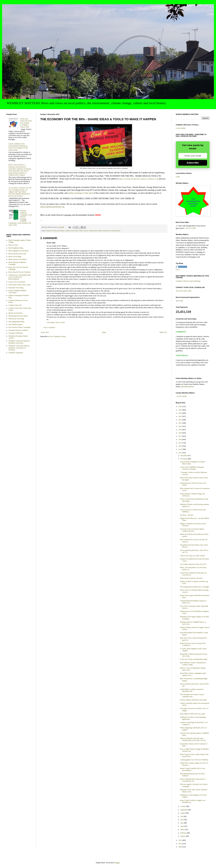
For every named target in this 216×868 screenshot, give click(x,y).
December (184, 456)
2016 (180, 439)
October (183, 806)
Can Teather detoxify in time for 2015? (193, 564)
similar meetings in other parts (80, 193)
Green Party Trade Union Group (19, 285)
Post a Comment (49, 327)
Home (104, 332)
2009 (180, 847)
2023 (180, 416)
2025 (180, 410)
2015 (180, 443)
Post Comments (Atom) (58, 336)
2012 (180, 453)
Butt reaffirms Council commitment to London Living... (193, 664)
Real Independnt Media (16, 322)
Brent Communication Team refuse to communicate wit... (193, 780)
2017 (180, 436)
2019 (180, 430)
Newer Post (45, 332)
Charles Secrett (83, 231)
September (184, 810)
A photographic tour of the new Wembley (194, 760)
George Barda (93, 231)
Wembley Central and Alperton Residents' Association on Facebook (19, 348)
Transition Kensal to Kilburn (18, 330)
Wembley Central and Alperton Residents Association (19, 342)
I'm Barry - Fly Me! (187, 515)
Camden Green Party (71, 231)
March (183, 830)
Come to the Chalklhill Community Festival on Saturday (192, 468)
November (184, 459)
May (182, 823)
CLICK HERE (181, 128)
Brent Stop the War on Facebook (19, 272)
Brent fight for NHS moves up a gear (193, 714)
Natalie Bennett (116, 231)
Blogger (117, 863)
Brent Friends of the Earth (17, 254)
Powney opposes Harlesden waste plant (193, 700)
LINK (178, 177)
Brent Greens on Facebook (18, 259)
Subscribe (193, 163)
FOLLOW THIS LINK (184, 291)
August (183, 813)
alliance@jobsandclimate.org (52, 207)
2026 (180, 407)
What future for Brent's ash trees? (191, 578)
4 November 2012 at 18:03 (56, 323)
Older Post (163, 332)
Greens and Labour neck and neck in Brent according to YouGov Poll (26, 123)
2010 (180, 844)
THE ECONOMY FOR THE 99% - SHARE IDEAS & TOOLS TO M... (193, 739)
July (182, 816)
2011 (180, 840)
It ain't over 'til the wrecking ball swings (194, 659)
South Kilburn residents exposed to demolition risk (192, 690)
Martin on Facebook (15, 313)
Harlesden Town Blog (16, 288)
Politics (178, 270)
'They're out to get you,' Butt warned (192, 556)
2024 (180, 413)
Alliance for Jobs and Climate (55, 231)
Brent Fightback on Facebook (18, 251)
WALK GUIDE (191, 228)
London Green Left (15, 305)
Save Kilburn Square (16, 324)
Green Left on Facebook (17, 282)
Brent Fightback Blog (16, 248)
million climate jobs (104, 231)
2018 (180, 433)
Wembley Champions (16, 353)
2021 (180, 423)
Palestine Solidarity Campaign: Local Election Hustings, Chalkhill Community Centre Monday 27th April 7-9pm (20, 218)
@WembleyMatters (188, 387)
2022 (180, 420)
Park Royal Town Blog (16, 319)
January (183, 836)
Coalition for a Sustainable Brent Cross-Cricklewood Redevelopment (20, 277)
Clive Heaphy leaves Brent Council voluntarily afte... (192, 695)
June (182, 820)
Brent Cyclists (13, 245)
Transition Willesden (16, 333)
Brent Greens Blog (15, 257)
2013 (180, 449)
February (184, 833)
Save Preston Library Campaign (19, 327)
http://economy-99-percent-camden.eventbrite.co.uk (139, 179)
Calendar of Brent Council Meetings (188, 281)
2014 (180, 446)
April (182, 826)
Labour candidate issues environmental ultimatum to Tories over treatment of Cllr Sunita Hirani (18, 147)
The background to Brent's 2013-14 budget (195, 587)
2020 (180, 426)
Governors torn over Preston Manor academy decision (192, 530)
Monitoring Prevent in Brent (18, 316)
